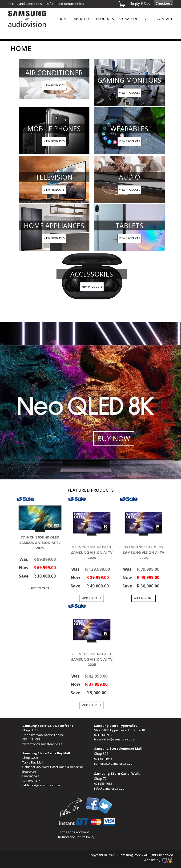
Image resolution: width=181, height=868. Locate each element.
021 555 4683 (103, 784)
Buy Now (114, 438)
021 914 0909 (103, 735)
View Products (54, 85)
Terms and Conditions (74, 832)
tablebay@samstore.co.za (41, 785)
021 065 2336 (31, 781)
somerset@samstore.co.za (113, 764)
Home (64, 19)
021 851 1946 (103, 759)
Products (105, 19)
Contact (165, 19)
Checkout (164, 3)
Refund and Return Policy (76, 837)
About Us (82, 19)
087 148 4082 (31, 739)
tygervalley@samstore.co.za (114, 739)
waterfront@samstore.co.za (42, 744)
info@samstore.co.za (109, 788)
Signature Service (135, 19)
